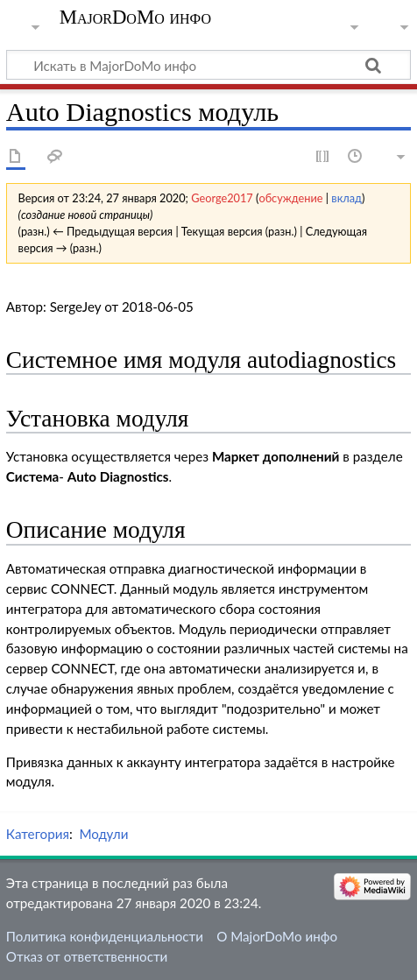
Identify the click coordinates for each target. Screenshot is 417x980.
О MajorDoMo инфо (277, 936)
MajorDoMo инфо (135, 18)
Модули (103, 834)
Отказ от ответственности (87, 956)
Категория (38, 834)
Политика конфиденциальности (105, 936)
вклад (346, 198)
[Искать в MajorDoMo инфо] (208, 65)
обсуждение (290, 198)
